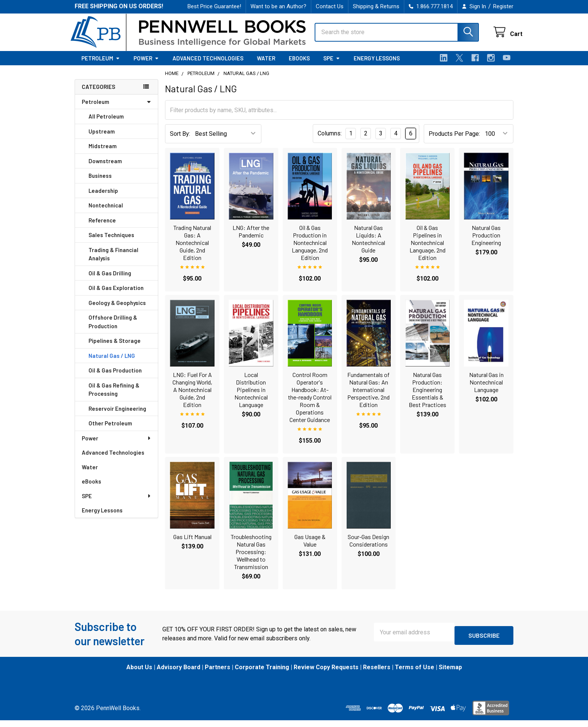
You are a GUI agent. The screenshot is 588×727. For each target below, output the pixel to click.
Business (100, 182)
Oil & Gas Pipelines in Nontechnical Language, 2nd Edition (427, 249)
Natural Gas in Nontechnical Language (486, 389)
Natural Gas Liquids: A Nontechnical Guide (368, 246)
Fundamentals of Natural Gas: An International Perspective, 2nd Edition (368, 396)
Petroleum (101, 65)
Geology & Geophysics (117, 309)
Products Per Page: (454, 140)
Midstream (103, 153)
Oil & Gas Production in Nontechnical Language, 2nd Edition (310, 249)
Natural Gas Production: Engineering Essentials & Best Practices (427, 396)
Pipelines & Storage (115, 347)
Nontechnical (106, 212)
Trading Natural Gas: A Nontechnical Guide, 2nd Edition (192, 249)
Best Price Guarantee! (214, 6)
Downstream (105, 168)
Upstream (102, 138)
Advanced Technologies (208, 65)
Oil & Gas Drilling (110, 280)
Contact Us (330, 6)
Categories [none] (98, 93)
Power (146, 65)
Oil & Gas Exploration (116, 294)
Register (503, 6)
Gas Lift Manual (192, 543)
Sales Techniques (111, 242)
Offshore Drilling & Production (113, 328)
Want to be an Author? (278, 6)
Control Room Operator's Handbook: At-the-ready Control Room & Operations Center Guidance (310, 404)
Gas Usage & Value (310, 547)
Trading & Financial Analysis (113, 261)
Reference (102, 227)
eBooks (299, 65)
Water (266, 65)
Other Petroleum (110, 430)
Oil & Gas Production (115, 377)
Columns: (330, 140)
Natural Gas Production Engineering (486, 242)
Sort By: (180, 140)
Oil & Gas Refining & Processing (114, 396)
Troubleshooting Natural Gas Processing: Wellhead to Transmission (251, 558)
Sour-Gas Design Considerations (368, 547)
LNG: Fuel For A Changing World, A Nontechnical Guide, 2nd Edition (192, 396)
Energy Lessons (377, 65)
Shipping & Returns (376, 6)
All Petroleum (106, 123)
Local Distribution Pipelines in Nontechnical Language (251, 396)
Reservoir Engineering (117, 415)
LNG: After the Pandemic (251, 238)
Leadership (103, 197)
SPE (332, 65)
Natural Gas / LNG (112, 362)
